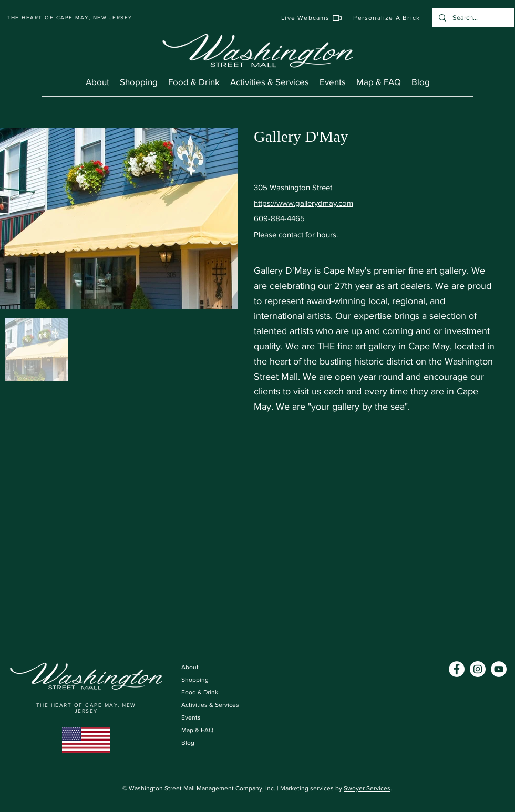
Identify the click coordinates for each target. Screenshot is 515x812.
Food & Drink (200, 692)
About (190, 667)
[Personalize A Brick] (387, 18)
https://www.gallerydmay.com (303, 203)
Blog (188, 743)
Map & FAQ (197, 730)
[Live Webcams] (312, 18)
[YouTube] (499, 669)
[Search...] (472, 18)
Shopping (195, 680)
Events (191, 717)
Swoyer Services (367, 788)
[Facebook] (457, 669)
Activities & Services (210, 705)
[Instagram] (478, 669)
